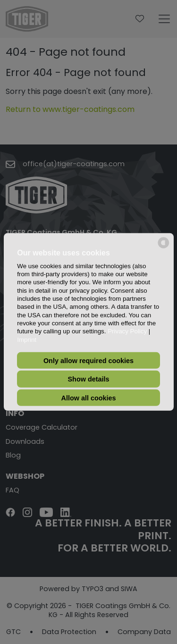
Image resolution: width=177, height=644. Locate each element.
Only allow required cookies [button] (88, 360)
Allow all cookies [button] (89, 398)
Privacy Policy (127, 331)
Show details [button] (89, 379)
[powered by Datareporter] (164, 248)
